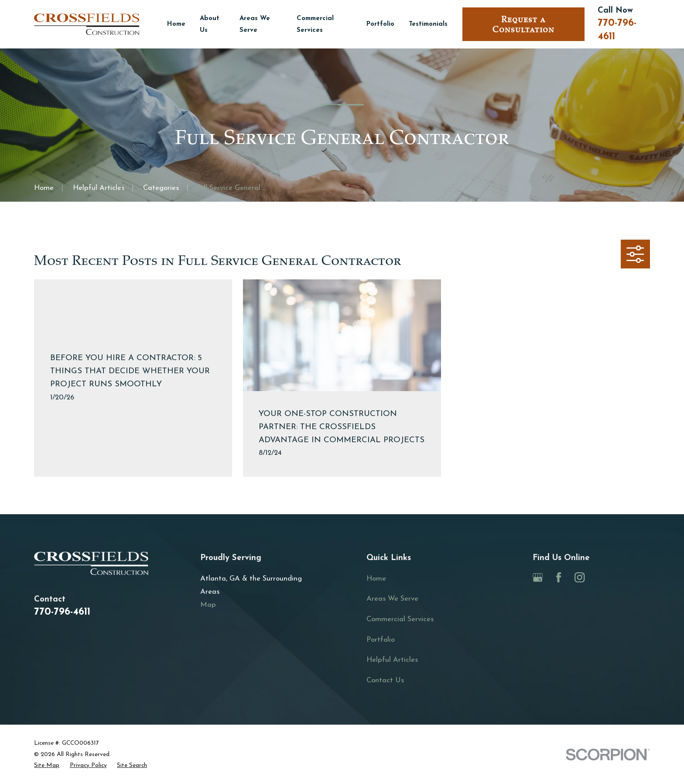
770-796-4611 (62, 612)
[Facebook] (559, 577)
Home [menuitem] (176, 24)
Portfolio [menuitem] (380, 24)
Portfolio (381, 640)
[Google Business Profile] (538, 577)
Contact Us (385, 680)
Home (376, 579)
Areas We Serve (392, 599)
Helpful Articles (392, 660)
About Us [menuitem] (210, 24)
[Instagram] (580, 577)
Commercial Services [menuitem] (315, 24)
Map (208, 605)
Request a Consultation (523, 24)
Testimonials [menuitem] (428, 24)
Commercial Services (400, 619)
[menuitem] (47, 765)
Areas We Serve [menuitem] (255, 24)
